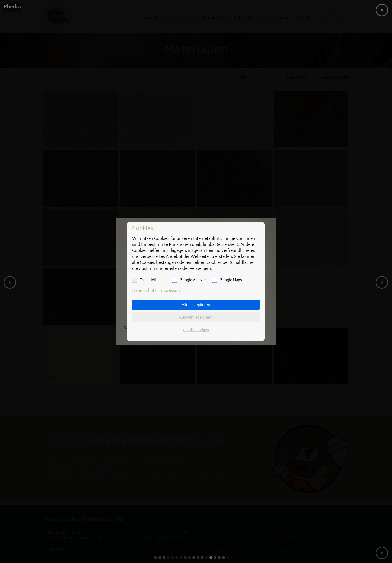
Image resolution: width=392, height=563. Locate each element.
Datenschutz (144, 291)
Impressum (170, 291)
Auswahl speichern (196, 317)
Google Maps (231, 280)
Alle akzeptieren (196, 305)
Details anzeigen (196, 330)
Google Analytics (194, 280)
